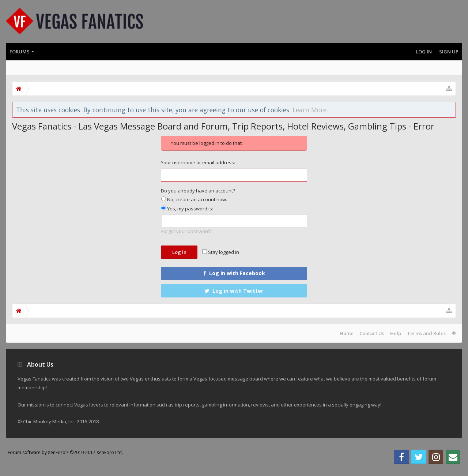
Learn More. (310, 110)
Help (396, 333)
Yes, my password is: (187, 209)
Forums (20, 52)
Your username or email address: (198, 162)
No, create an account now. (194, 199)
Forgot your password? (187, 231)
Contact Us (372, 333)
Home (347, 333)
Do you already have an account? (198, 191)
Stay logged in (221, 252)
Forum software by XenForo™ (65, 464)
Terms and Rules (426, 333)
